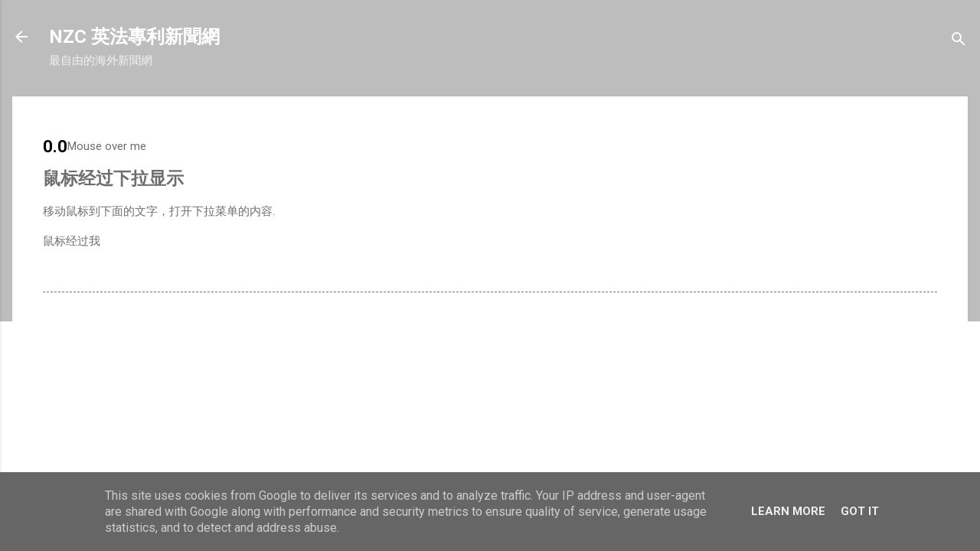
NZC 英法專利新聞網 (134, 37)
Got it (860, 511)
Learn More (788, 511)
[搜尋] (959, 42)
